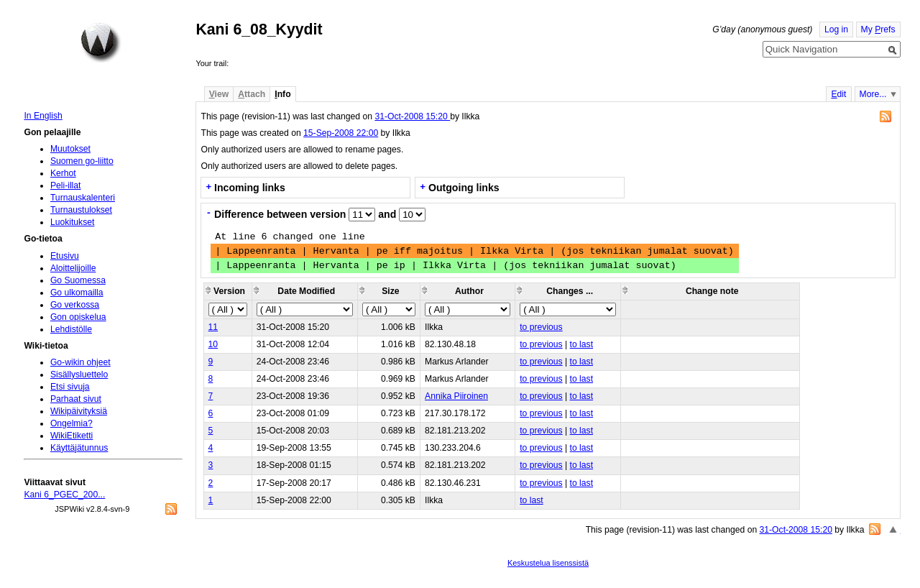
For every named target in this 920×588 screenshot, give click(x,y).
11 (213, 327)
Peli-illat (66, 185)
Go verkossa (75, 305)
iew (219, 94)
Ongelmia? (72, 423)
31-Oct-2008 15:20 (412, 116)
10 (213, 344)
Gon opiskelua (78, 317)
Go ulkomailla (77, 293)
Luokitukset (73, 222)
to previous (541, 327)
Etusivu (65, 256)
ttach (252, 94)
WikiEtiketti (72, 436)
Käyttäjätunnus (79, 448)
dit (838, 94)
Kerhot (63, 173)
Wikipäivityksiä (79, 411)
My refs (878, 29)
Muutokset (70, 149)
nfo (282, 94)
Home (101, 42)
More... (873, 94)
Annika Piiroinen (456, 396)
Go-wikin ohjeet (80, 362)
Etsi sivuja (70, 387)
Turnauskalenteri (83, 198)
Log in (836, 29)
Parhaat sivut (76, 399)
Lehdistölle (71, 329)
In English (43, 116)
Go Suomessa (78, 280)
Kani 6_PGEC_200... (64, 495)
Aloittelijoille (73, 268)
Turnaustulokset (81, 210)
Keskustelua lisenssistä (548, 563)
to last (581, 344)
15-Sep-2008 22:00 (341, 133)
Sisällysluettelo (79, 375)
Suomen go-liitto (82, 161)
